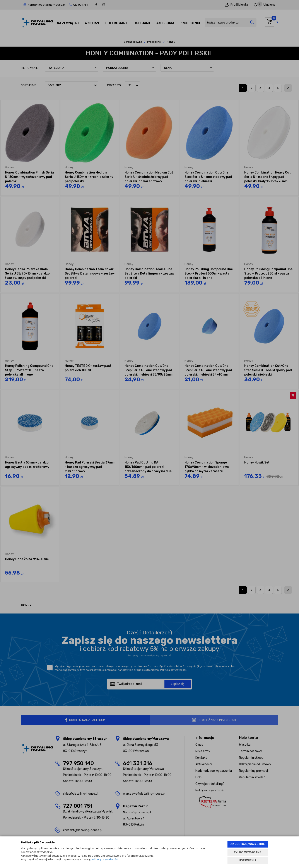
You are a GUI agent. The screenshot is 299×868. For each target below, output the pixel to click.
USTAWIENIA (248, 860)
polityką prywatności (104, 859)
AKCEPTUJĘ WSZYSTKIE (248, 844)
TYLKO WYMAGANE (248, 852)
